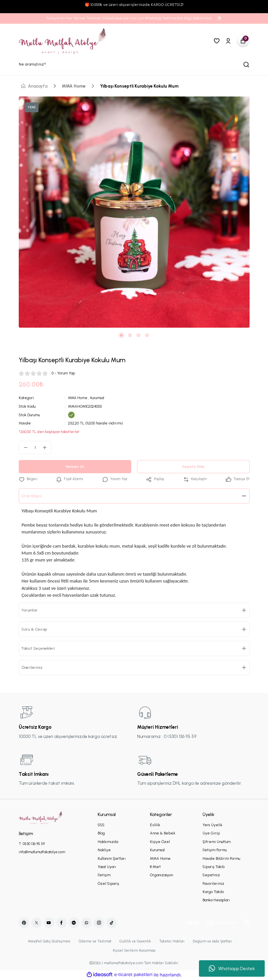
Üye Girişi (211, 833)
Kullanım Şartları (112, 858)
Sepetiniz (211, 875)
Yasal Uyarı (107, 867)
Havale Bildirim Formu (221, 858)
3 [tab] (138, 335)
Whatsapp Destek (232, 968)
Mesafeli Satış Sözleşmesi (45, 941)
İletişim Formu (215, 850)
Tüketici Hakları (174, 941)
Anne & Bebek (163, 833)
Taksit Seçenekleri (40, 648)
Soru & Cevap (36, 629)
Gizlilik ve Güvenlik (135, 941)
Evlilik (155, 825)
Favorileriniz (213, 884)
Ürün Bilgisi (33, 496)
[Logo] (63, 41)
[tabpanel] (134, 212)
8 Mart (155, 867)
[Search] (134, 65)
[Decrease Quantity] (24, 448)
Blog (101, 833)
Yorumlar (31, 610)
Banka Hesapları (216, 900)
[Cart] (243, 41)
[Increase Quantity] (47, 448)
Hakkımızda (108, 842)
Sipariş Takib (214, 867)
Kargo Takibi (213, 892)
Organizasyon (161, 875)
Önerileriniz (33, 667)
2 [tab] (130, 335)
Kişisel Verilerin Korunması (134, 951)
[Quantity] (35, 448)
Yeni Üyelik (212, 825)
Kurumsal (99, 398)
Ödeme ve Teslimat (93, 941)
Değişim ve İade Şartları (217, 941)
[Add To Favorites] (28, 479)
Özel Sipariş (108, 884)
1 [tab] (121, 335)
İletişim (104, 875)
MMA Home (78, 398)
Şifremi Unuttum (217, 842)
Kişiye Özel (160, 842)
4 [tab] (147, 335)
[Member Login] (228, 41)
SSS (101, 825)
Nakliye (104, 850)
